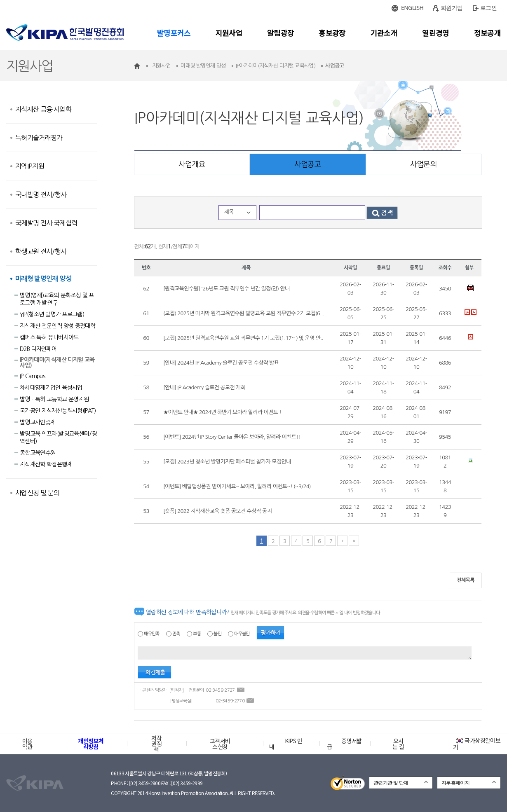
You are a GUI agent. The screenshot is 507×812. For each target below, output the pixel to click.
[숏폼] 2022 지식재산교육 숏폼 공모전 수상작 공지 (217, 511)
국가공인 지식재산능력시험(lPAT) (58, 411)
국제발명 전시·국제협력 (46, 223)
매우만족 (151, 634)
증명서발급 (344, 744)
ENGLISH (412, 8)
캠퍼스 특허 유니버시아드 (49, 337)
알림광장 (280, 33)
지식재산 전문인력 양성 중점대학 (58, 326)
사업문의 (424, 164)
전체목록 (466, 580)
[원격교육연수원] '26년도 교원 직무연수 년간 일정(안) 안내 (227, 289)
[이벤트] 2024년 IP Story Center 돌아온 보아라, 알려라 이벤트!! (232, 437)
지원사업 (229, 33)
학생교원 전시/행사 (41, 251)
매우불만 (242, 634)
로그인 (488, 8)
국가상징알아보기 (477, 744)
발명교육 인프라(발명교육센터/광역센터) (58, 438)
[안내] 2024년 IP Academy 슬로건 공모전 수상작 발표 (221, 363)
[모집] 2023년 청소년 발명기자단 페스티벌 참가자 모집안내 (227, 462)
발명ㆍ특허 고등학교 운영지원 (54, 399)
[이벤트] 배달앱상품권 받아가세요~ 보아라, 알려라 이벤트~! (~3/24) (237, 486)
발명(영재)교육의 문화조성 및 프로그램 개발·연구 (57, 299)
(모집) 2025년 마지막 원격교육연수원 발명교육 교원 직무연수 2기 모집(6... (244, 313)
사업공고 (308, 164)
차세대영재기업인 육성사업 (51, 388)
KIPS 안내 (286, 744)
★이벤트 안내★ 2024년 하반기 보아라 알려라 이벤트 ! (222, 412)
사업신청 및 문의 (37, 493)
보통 (197, 634)
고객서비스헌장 (220, 744)
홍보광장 (332, 33)
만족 (176, 634)
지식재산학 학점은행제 (46, 464)
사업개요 (192, 164)
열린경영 (435, 33)
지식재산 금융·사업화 (43, 109)
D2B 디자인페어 (38, 349)
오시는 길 (398, 744)
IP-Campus (32, 376)
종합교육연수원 (38, 453)
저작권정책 (156, 744)
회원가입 (452, 8)
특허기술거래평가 (39, 138)
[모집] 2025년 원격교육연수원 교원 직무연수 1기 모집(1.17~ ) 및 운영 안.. (243, 338)
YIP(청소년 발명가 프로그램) (52, 314)
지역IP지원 (30, 166)
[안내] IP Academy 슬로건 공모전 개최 (204, 387)
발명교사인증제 (38, 422)
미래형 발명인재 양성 (43, 279)
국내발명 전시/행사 (41, 194)
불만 (217, 634)
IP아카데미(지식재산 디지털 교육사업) (57, 363)
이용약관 (27, 744)
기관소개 (384, 33)
